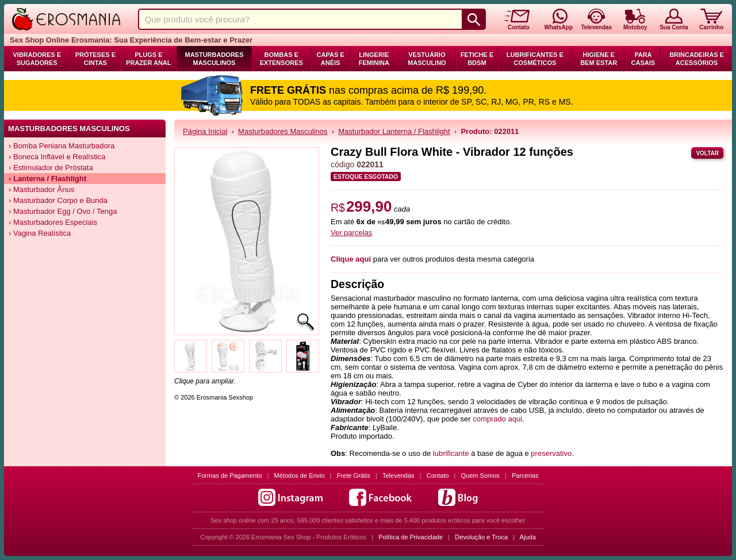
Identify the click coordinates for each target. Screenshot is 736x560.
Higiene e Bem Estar (599, 59)
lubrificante (451, 453)
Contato (438, 475)
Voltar (707, 153)
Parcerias (525, 475)
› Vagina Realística (40, 233)
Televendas (398, 475)
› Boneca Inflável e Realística (57, 157)
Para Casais (643, 59)
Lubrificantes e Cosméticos (535, 59)
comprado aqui (497, 419)
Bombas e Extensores (281, 59)
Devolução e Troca (481, 537)
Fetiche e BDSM (477, 59)
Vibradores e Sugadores (37, 59)
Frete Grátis (354, 475)
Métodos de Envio (300, 475)
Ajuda (528, 537)
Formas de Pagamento (230, 475)
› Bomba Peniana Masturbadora (62, 146)
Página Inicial (205, 131)
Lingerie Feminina (374, 59)
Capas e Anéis (331, 59)
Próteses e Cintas (95, 59)
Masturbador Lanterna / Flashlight (394, 131)
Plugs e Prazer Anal (148, 59)
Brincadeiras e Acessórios (697, 59)
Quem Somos (480, 475)
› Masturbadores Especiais (53, 222)
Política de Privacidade (411, 537)
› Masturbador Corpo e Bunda (58, 200)
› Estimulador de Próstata (51, 168)
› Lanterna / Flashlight (47, 179)
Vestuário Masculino (427, 59)
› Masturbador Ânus (41, 189)
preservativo (551, 453)
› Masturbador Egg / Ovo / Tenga (63, 211)
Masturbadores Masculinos (214, 59)
